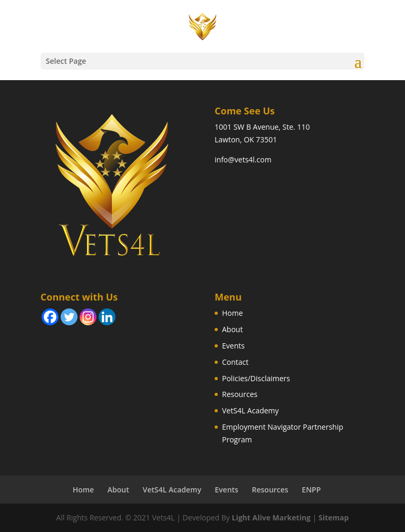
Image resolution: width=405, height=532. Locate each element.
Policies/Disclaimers (256, 378)
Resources (240, 394)
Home (233, 313)
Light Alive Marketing (272, 518)
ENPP (311, 490)
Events (233, 346)
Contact (235, 362)
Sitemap (334, 518)
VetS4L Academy (250, 410)
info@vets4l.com (243, 159)
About (232, 329)
